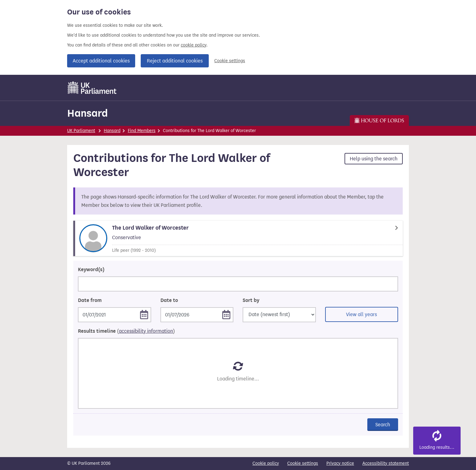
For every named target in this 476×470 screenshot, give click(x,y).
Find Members (142, 131)
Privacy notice (340, 463)
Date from (90, 300)
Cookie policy (266, 463)
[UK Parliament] (92, 88)
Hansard (87, 113)
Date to (169, 300)
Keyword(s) (91, 270)
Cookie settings (230, 61)
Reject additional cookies (175, 61)
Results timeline (126, 331)
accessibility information (146, 331)
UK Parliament (81, 131)
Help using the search (374, 159)
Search (383, 425)
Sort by (251, 300)
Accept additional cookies (101, 61)
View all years (361, 314)
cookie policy (194, 45)
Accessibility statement (386, 463)
